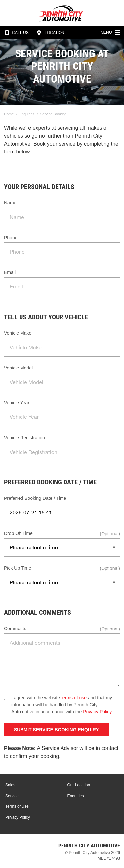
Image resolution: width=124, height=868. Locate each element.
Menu (111, 32)
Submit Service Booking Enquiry (56, 730)
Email (10, 272)
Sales (10, 785)
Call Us (16, 33)
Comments (15, 629)
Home (9, 114)
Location (50, 33)
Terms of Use (17, 806)
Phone (11, 238)
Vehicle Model (18, 368)
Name (10, 203)
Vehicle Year (17, 403)
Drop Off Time (18, 533)
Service (12, 796)
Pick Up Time (18, 568)
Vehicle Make (18, 333)
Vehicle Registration (24, 438)
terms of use (74, 698)
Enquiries (27, 114)
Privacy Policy (97, 712)
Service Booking (54, 114)
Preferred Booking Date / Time (35, 498)
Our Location (79, 785)
